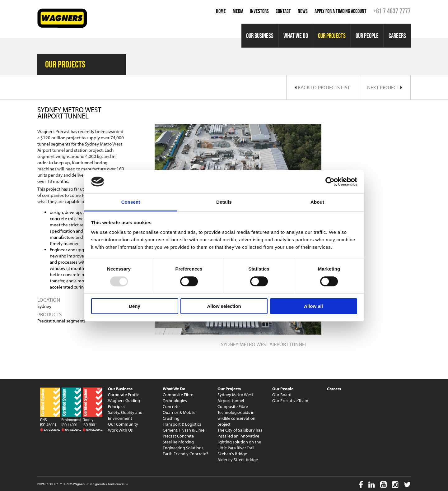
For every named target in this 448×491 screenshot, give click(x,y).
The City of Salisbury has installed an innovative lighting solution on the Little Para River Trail (240, 439)
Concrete (171, 406)
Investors (259, 11)
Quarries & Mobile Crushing (179, 415)
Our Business (260, 36)
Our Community (123, 424)
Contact (283, 11)
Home (221, 11)
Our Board (282, 395)
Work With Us (120, 430)
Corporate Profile (124, 395)
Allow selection (224, 306)
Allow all (313, 306)
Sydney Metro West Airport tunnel (235, 398)
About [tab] (317, 202)
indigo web (98, 484)
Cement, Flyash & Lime (184, 430)
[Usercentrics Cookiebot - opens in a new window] (330, 182)
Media (238, 11)
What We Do (296, 36)
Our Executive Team (290, 401)
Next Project (385, 87)
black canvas (116, 484)
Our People (367, 36)
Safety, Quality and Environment (125, 415)
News (303, 11)
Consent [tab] (131, 202)
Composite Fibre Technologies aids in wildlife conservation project (236, 415)
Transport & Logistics (182, 424)
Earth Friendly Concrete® (185, 454)
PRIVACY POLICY (48, 484)
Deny (135, 306)
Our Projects (332, 36)
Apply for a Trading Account (341, 11)
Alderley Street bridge (238, 460)
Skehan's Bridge (232, 454)
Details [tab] (224, 202)
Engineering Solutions (183, 448)
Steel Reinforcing (178, 442)
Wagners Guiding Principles (124, 403)
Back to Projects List (322, 87)
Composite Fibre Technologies (178, 398)
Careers (397, 36)
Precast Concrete (178, 436)
